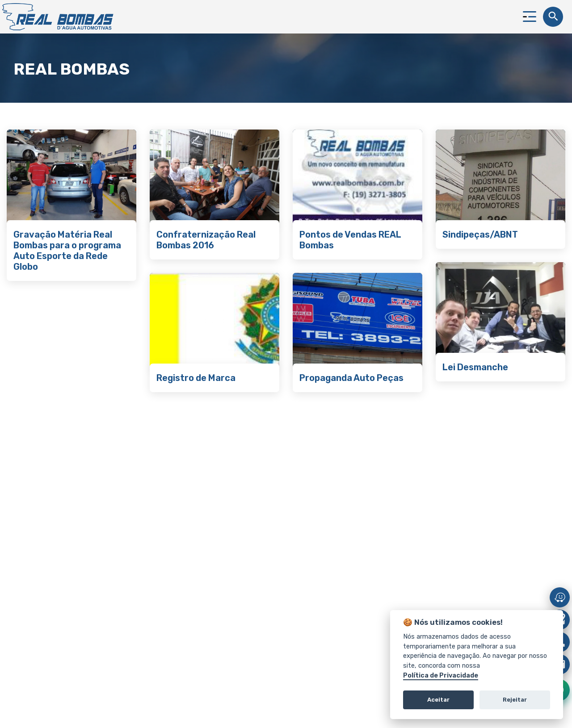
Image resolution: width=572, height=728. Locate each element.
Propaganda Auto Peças (351, 378)
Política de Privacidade (441, 676)
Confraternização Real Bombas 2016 (206, 240)
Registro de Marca (196, 378)
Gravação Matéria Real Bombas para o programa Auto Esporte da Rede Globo (67, 251)
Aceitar (438, 700)
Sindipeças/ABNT (480, 234)
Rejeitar (515, 700)
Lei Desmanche (475, 367)
